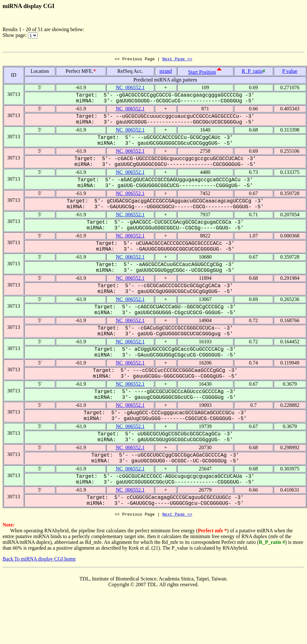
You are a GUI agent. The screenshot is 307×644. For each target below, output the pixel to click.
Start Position (202, 73)
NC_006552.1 (130, 88)
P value (290, 72)
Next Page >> (177, 60)
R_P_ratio (252, 72)
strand (166, 72)
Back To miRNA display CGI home (39, 561)
